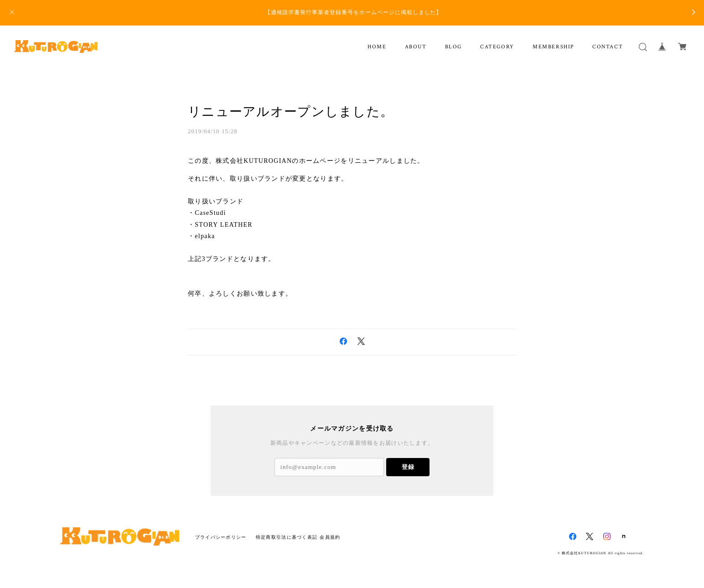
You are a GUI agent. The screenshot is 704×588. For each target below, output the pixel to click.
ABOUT (416, 47)
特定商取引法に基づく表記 (287, 537)
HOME (377, 47)
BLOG (453, 47)
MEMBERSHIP (553, 47)
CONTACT (608, 47)
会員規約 (330, 537)
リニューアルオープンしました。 (291, 112)
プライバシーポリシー (221, 537)
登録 (408, 467)
